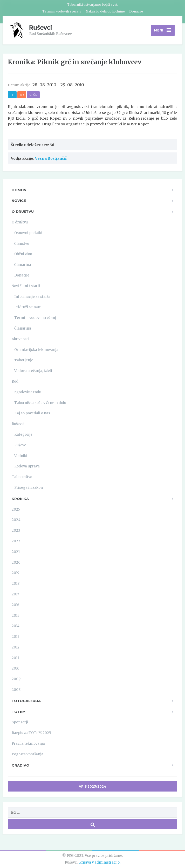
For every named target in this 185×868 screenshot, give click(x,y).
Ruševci (18, 424)
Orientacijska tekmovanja (36, 350)
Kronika (20, 499)
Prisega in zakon (29, 488)
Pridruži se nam (28, 307)
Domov (19, 190)
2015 (15, 616)
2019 (15, 573)
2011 (15, 658)
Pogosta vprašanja (28, 754)
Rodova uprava (27, 466)
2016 (15, 605)
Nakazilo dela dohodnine (105, 11)
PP (12, 95)
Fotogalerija (26, 701)
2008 (16, 690)
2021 (16, 552)
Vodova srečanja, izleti (33, 371)
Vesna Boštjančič (51, 158)
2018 (16, 584)
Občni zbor (23, 254)
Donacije (136, 11)
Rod (15, 381)
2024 (16, 520)
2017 (15, 594)
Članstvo (22, 244)
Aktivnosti (20, 339)
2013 (16, 637)
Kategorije (23, 435)
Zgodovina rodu (28, 392)
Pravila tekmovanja (28, 744)
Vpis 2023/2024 (93, 786)
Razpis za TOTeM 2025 (31, 733)
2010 (16, 668)
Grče (33, 95)
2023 (16, 531)
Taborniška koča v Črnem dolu (40, 403)
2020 (16, 562)
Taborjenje (24, 360)
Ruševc (20, 445)
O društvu (23, 211)
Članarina (23, 265)
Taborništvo (22, 477)
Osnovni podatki (28, 233)
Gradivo (20, 765)
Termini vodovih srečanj (62, 11)
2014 (16, 626)
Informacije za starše (32, 297)
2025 (16, 509)
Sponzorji (20, 722)
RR (22, 95)
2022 (16, 541)
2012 (16, 647)
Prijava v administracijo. (100, 862)
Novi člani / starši (26, 286)
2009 (16, 679)
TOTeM (19, 712)
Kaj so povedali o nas (32, 413)
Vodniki (21, 456)
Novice (19, 201)
